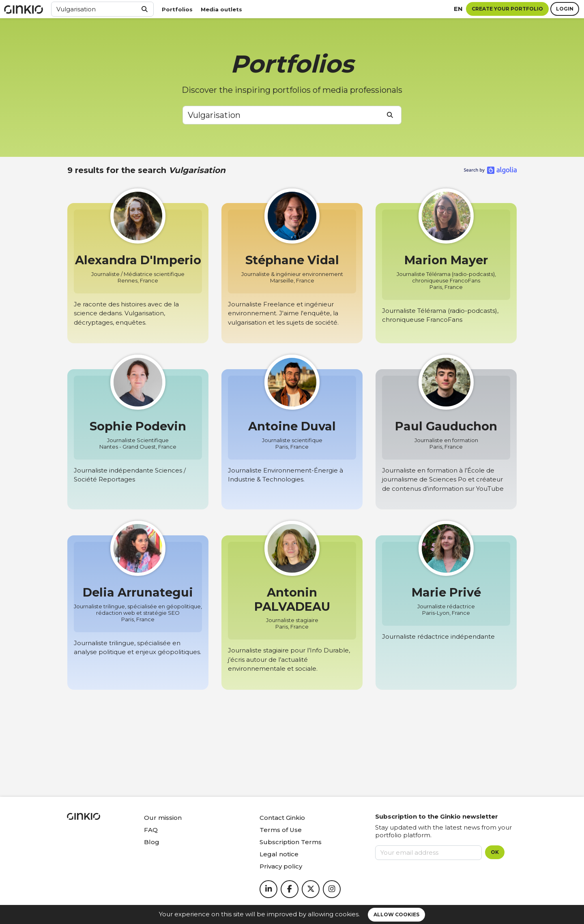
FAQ (151, 830)
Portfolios (177, 9)
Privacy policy (281, 866)
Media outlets (221, 9)
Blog (152, 842)
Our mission (163, 818)
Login (565, 9)
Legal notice (279, 854)
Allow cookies (396, 914)
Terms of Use (281, 830)
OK (495, 852)
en (458, 9)
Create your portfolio (507, 9)
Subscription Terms (291, 842)
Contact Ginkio (282, 818)
